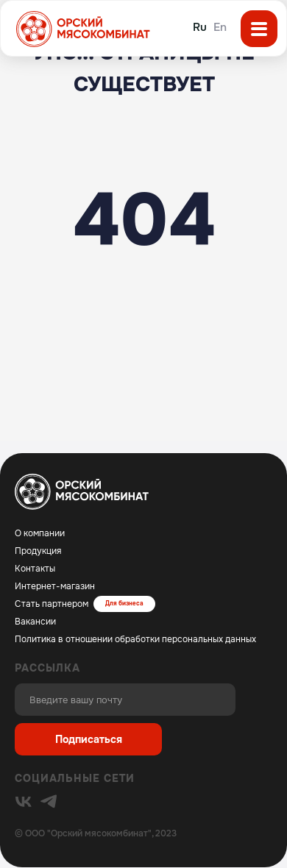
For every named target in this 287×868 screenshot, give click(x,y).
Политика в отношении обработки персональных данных (135, 639)
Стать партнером (52, 604)
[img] (24, 802)
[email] (125, 700)
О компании (40, 533)
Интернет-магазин (55, 586)
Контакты (35, 569)
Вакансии (35, 622)
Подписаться (89, 739)
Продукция (38, 551)
